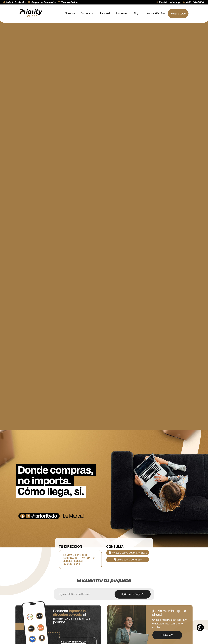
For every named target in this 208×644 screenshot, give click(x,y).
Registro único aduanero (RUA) (128, 553)
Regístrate (168, 635)
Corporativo (88, 13)
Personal (105, 13)
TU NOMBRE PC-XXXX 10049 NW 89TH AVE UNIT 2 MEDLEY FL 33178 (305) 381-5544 (79, 559)
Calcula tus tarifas (15, 2)
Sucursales (122, 13)
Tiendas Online (68, 2)
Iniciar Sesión (178, 14)
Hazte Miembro (156, 13)
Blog (136, 13)
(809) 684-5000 (193, 2)
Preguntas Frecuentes (42, 2)
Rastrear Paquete (133, 595)
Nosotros (70, 13)
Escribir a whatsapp (168, 2)
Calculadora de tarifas (128, 560)
